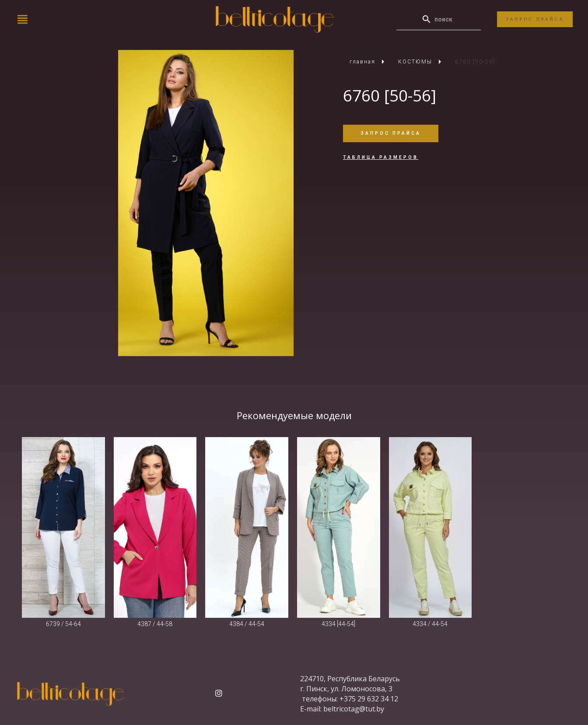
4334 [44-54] (338, 624)
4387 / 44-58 (155, 624)
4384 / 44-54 (247, 624)
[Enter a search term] (447, 19)
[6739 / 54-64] (63, 527)
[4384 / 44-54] (247, 527)
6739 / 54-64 (63, 624)
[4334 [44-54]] (339, 527)
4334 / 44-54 (430, 624)
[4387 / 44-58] (155, 527)
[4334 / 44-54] (430, 527)
